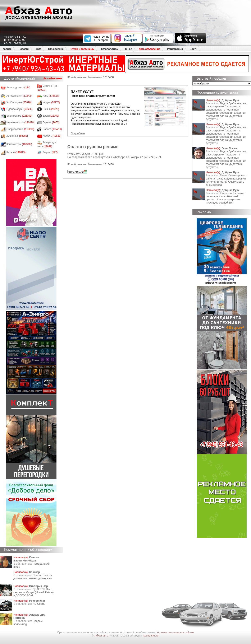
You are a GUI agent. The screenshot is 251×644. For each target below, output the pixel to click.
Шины (51, 109)
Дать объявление (149, 49)
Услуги (51, 102)
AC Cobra (39, 604)
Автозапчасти (19, 96)
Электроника (19, 116)
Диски (51, 116)
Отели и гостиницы (82, 49)
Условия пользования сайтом (175, 632)
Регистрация (175, 49)
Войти (193, 49)
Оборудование (20, 129)
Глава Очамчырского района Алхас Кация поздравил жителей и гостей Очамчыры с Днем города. (226, 180)
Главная (7, 49)
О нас (128, 49)
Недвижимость (20, 122)
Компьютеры (19, 144)
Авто (38, 49)
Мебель (52, 136)
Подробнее (78, 133)
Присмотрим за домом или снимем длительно (33, 577)
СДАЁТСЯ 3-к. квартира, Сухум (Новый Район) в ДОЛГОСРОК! (33, 592)
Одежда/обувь (19, 109)
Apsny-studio (150, 636)
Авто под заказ (18, 88)
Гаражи (51, 122)
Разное (16, 152)
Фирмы (50, 152)
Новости (24, 49)
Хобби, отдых (19, 102)
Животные (17, 136)
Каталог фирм (110, 49)
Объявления (56, 49)
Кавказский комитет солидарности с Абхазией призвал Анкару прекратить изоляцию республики (225, 198)
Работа (52, 129)
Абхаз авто (102, 636)
